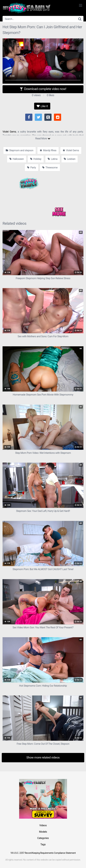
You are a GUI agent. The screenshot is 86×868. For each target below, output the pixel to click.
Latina (53, 159)
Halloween (17, 159)
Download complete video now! (43, 89)
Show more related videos (43, 757)
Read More (43, 138)
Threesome (50, 168)
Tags (43, 844)
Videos (43, 825)
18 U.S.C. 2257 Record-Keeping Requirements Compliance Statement (43, 853)
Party (32, 168)
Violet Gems (9, 132)
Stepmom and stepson (20, 150)
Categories (43, 838)
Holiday (36, 159)
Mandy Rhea (48, 150)
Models (43, 832)
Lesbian (70, 159)
